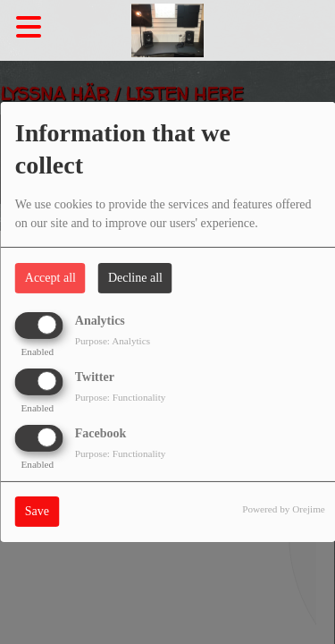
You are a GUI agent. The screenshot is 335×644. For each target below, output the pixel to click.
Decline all (135, 278)
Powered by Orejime (284, 509)
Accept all (50, 278)
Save (37, 511)
